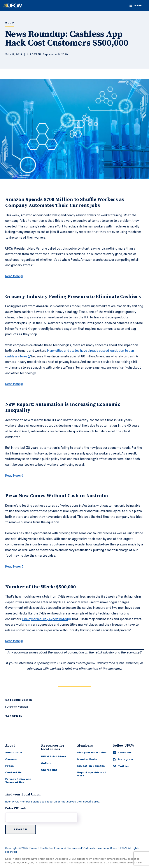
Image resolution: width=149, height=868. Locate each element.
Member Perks (87, 759)
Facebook (122, 753)
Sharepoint (49, 770)
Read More (13, 276)
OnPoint (47, 763)
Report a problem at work (92, 774)
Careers (11, 759)
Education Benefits (91, 766)
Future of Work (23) (17, 707)
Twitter (121, 766)
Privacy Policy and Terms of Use (18, 781)
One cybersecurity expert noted (45, 619)
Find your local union (92, 753)
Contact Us (13, 772)
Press (10, 766)
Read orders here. (131, 863)
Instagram (123, 759)
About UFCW (14, 753)
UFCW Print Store (54, 756)
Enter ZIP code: (16, 808)
